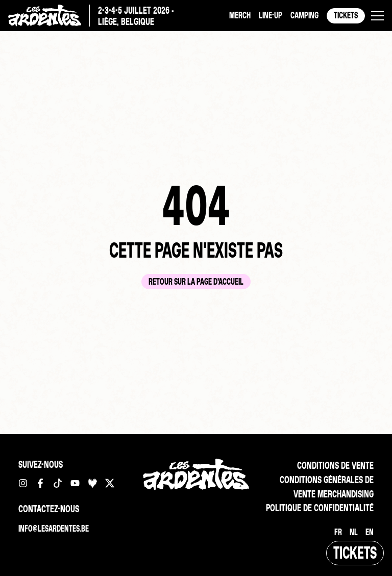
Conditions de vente (335, 465)
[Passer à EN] (370, 532)
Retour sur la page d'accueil (196, 281)
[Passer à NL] (354, 532)
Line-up (271, 15)
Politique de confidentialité (320, 508)
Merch (240, 15)
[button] (377, 16)
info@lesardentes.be (54, 528)
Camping (304, 15)
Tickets (346, 15)
